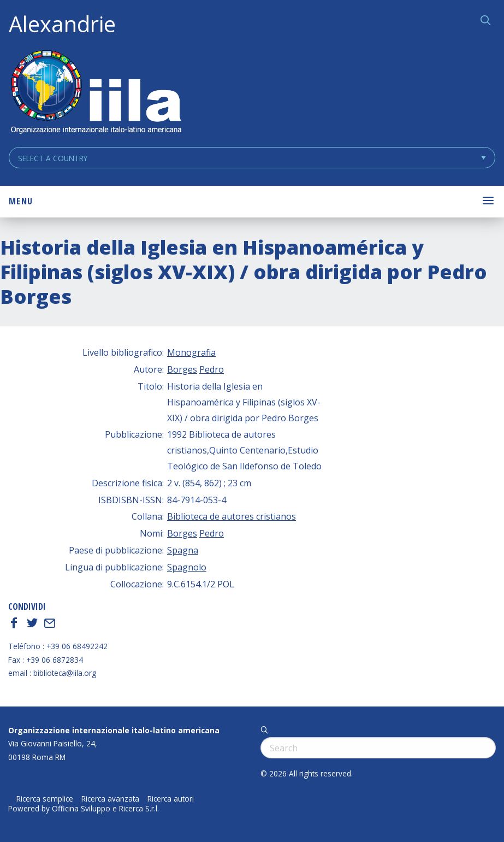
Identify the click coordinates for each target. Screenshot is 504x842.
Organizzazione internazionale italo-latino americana (114, 730)
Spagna (183, 550)
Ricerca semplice (45, 799)
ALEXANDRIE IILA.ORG (96, 93)
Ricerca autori (171, 799)
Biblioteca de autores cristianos (232, 516)
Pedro (212, 369)
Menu (21, 201)
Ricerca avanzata (110, 799)
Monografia (191, 352)
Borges (182, 369)
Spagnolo (187, 567)
